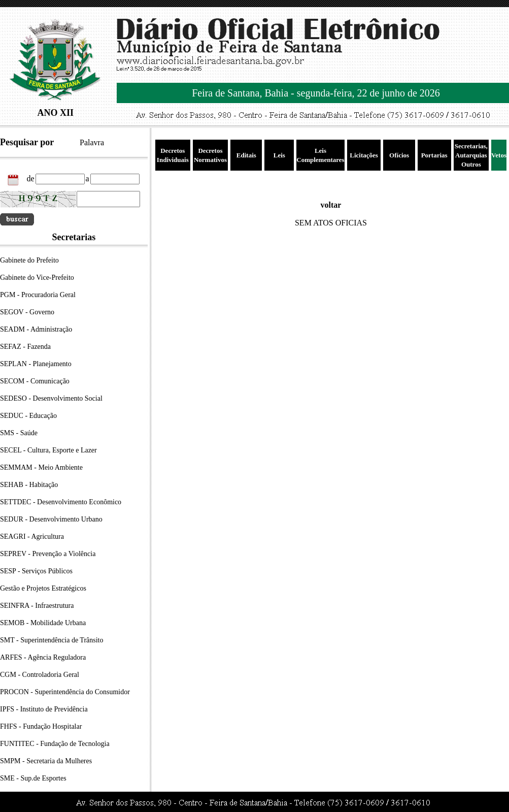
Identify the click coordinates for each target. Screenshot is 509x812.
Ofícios (399, 155)
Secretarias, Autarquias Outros (471, 155)
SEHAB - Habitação (29, 485)
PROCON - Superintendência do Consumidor (65, 692)
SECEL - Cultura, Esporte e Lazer (48, 450)
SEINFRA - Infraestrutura (37, 606)
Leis (279, 155)
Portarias (434, 155)
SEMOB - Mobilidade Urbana (43, 623)
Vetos (499, 155)
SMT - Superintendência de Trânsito (52, 640)
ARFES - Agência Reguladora (43, 657)
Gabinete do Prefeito (29, 260)
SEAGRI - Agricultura (32, 537)
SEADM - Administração (36, 329)
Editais (246, 155)
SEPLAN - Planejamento (36, 364)
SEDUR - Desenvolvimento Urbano (51, 519)
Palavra (92, 142)
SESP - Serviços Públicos (36, 571)
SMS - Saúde (19, 433)
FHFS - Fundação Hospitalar (41, 726)
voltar (331, 205)
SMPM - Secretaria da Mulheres (46, 761)
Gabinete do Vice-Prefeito (37, 278)
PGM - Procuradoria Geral (38, 295)
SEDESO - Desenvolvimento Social (51, 398)
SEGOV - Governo (27, 312)
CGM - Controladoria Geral (40, 675)
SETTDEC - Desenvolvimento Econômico (61, 502)
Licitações (364, 155)
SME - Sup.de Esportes (33, 778)
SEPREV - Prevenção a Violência (48, 554)
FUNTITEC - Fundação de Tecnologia (55, 744)
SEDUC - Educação (28, 416)
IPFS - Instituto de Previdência (44, 709)
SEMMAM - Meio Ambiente (41, 467)
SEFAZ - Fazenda (25, 347)
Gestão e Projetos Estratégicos (43, 588)
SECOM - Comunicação (35, 381)
